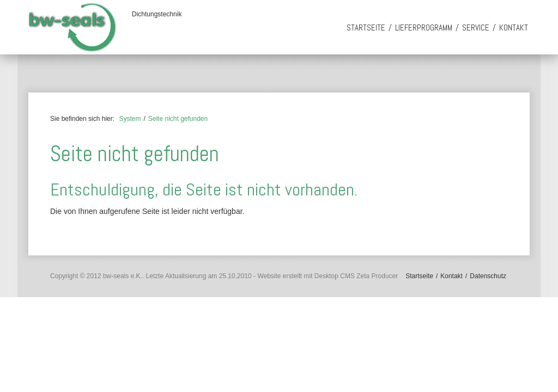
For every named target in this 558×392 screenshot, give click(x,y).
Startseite (366, 27)
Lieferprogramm (424, 27)
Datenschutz (488, 276)
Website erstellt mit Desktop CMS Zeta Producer (327, 276)
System (130, 119)
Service (476, 27)
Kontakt (514, 27)
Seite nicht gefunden (178, 119)
